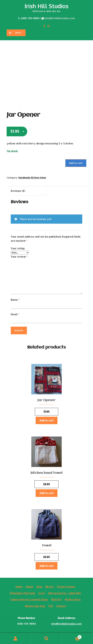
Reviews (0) (18, 191)
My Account (15, 639)
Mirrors (50, 587)
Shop (39, 587)
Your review (19, 257)
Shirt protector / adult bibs (64, 593)
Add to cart (76, 163)
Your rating (18, 248)
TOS (51, 606)
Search (46, 639)
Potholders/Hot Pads (23, 593)
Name (15, 300)
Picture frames (66, 587)
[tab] (27, 191)
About (29, 587)
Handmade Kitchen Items (32, 178)
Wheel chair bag (35, 606)
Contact (61, 606)
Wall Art (56, 599)
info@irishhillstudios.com (60, 18)
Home (19, 587)
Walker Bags (73, 599)
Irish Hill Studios (46, 6)
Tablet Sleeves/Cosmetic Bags (29, 599)
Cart (72, 636)
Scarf (42, 593)
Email (15, 314)
